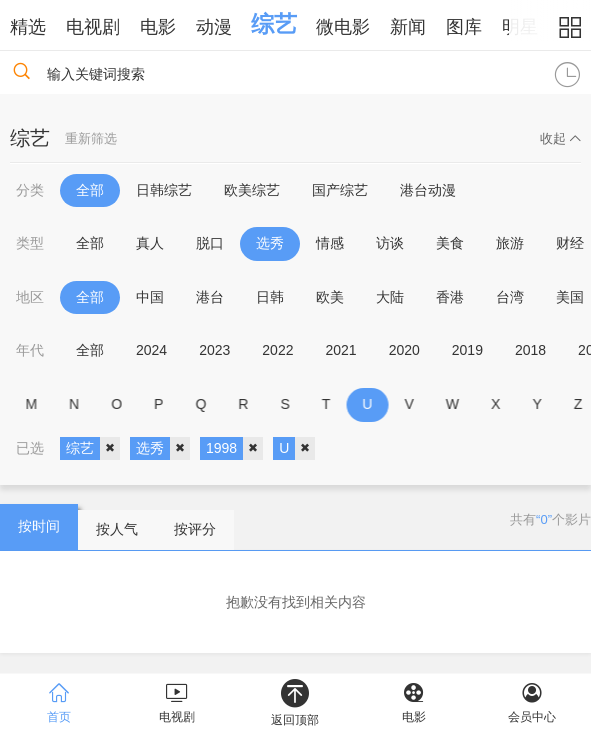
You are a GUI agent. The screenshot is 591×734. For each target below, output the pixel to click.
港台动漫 (428, 190)
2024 (151, 350)
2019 (467, 350)
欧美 (330, 297)
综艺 (274, 24)
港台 (210, 297)
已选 (30, 448)
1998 (234, 449)
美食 (450, 243)
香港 (450, 297)
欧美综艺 (252, 190)
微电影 (343, 27)
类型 (30, 243)
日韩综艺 (164, 190)
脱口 (210, 243)
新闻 (408, 27)
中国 (150, 297)
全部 (90, 190)
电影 (158, 27)
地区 (30, 297)
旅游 (510, 243)
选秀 (270, 243)
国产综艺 (340, 190)
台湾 (510, 297)
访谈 (390, 243)
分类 (30, 190)
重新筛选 (91, 138)
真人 (150, 243)
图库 (464, 27)
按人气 (117, 529)
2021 (340, 350)
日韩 (270, 297)
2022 (277, 350)
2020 (404, 350)
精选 (28, 27)
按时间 (39, 526)
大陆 (390, 297)
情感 (330, 243)
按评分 (195, 529)
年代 (30, 350)
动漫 (214, 27)
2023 (214, 350)
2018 (530, 350)
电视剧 (93, 27)
